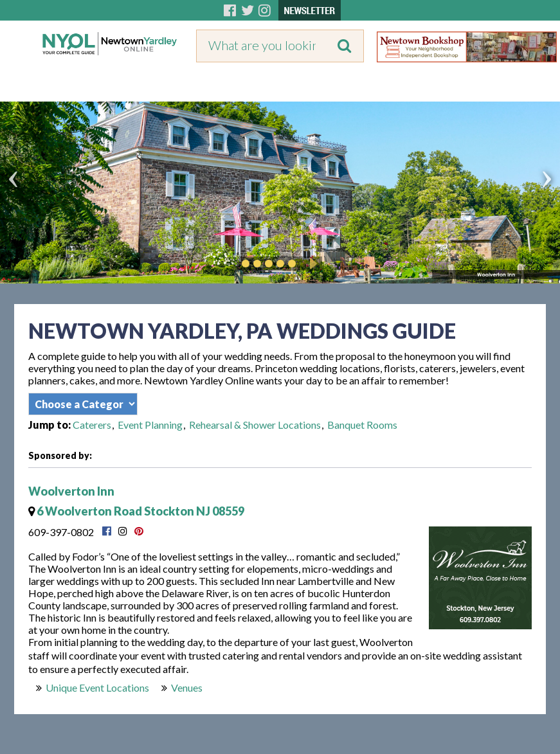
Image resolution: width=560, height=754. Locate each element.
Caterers (92, 425)
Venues (187, 687)
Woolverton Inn (71, 491)
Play (311, 264)
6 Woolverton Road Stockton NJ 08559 (136, 511)
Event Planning (150, 425)
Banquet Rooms (362, 425)
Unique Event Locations (97, 687)
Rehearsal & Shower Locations (255, 425)
